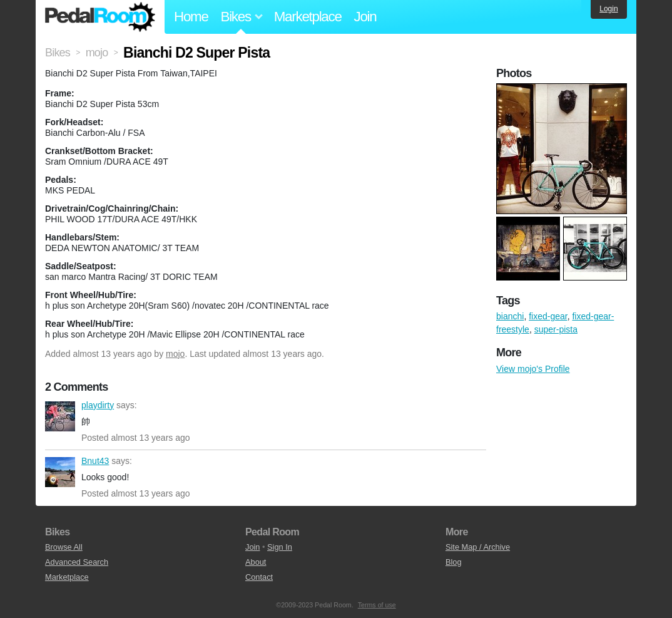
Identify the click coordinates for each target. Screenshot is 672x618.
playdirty (60, 416)
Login (608, 9)
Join (365, 17)
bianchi (510, 316)
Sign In (280, 547)
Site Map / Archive (478, 547)
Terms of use (377, 605)
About (256, 562)
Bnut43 (60, 472)
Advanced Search (77, 562)
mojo (175, 354)
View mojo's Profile (533, 369)
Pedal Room (100, 17)
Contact (259, 577)
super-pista (556, 329)
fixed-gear (548, 316)
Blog (454, 562)
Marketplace (308, 17)
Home (191, 17)
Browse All (64, 547)
